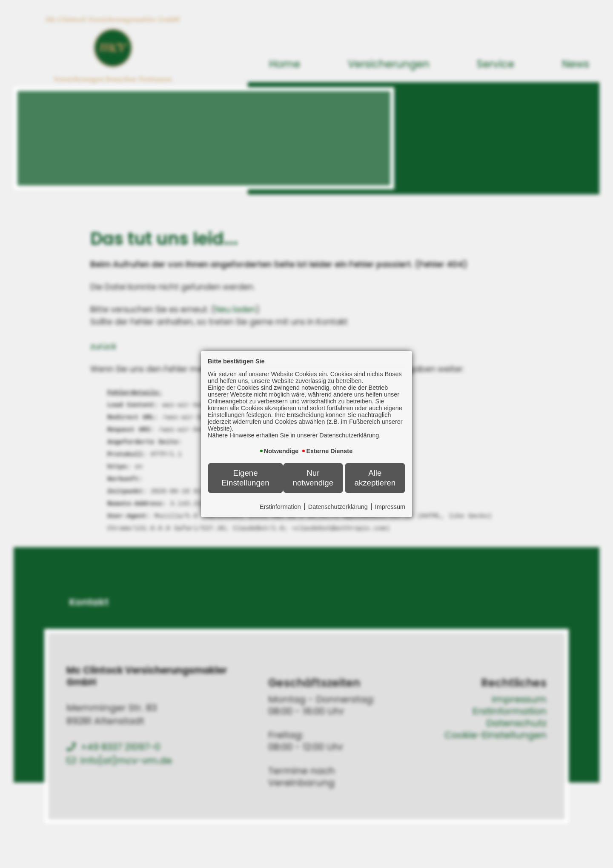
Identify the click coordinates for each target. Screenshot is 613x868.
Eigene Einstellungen (245, 478)
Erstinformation (280, 507)
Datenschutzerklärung (338, 507)
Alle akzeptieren (375, 478)
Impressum (390, 507)
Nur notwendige (313, 478)
